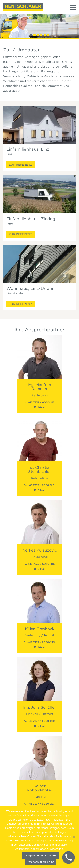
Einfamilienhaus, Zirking (31, 219)
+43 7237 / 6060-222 (41, 721)
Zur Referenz (20, 165)
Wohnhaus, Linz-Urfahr (30, 288)
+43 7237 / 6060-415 (41, 564)
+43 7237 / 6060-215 (41, 402)
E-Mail (41, 407)
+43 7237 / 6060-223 (41, 804)
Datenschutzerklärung (41, 862)
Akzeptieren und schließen (41, 856)
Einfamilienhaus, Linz (28, 149)
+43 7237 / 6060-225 (41, 642)
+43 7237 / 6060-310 (41, 485)
